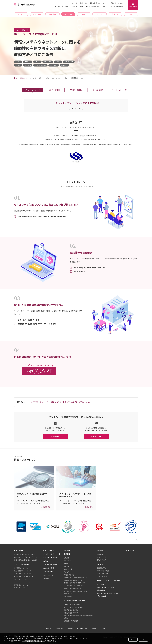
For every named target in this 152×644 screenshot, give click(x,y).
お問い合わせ (48, 572)
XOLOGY (100, 564)
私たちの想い (68, 561)
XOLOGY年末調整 (103, 574)
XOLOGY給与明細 (103, 571)
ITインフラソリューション (23, 582)
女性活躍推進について (71, 613)
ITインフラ (100, 14)
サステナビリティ (103, 3)
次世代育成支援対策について (73, 610)
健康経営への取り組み (71, 621)
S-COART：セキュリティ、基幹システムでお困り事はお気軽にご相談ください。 (61, 402)
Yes (134, 640)
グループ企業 (68, 569)
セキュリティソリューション (54, 78)
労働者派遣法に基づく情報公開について (77, 578)
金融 (131, 14)
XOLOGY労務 (102, 568)
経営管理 (21, 14)
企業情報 (92, 3)
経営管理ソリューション (22, 568)
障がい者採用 (102, 560)
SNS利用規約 (68, 596)
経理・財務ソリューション (23, 571)
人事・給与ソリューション (23, 574)
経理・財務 (37, 14)
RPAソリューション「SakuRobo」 (110, 581)
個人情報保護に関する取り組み (74, 586)
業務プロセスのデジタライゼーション (26, 557)
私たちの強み (83, 3)
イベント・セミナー (93, 7)
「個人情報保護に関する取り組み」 (34, 641)
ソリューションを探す (62, 7)
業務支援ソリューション (22, 585)
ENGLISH (121, 3)
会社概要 (67, 558)
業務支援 (115, 14)
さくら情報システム (21, 78)
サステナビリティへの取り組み (75, 601)
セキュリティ (68, 14)
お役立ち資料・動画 (116, 7)
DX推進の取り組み (70, 575)
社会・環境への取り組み (72, 604)
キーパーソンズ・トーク (52, 554)
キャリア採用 (102, 557)
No (144, 640)
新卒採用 (100, 554)
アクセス (67, 572)
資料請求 (46, 578)
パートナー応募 (48, 575)
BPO (84, 14)
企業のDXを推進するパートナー (24, 554)
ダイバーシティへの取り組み (73, 607)
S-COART (101, 584)
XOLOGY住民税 (102, 576)
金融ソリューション (21, 588)
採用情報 (113, 3)
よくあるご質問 (49, 568)
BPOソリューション (21, 579)
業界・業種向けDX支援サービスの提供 (27, 560)
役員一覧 (67, 566)
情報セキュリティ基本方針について (75, 588)
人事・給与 (52, 14)
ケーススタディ (78, 7)
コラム (105, 7)
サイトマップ (131, 550)
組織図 (66, 563)
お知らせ (74, 3)
